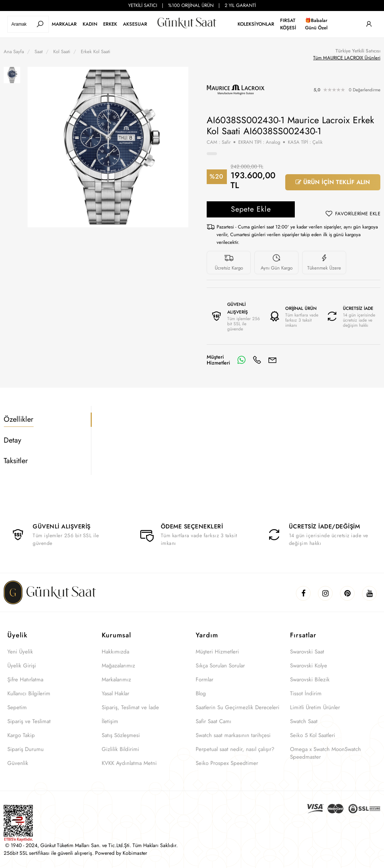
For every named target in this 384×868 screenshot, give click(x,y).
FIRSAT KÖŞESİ (288, 24)
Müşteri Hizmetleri (217, 652)
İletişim (110, 721)
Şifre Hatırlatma (25, 680)
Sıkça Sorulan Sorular (220, 666)
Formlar (204, 680)
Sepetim (17, 707)
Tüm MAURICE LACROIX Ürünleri (347, 58)
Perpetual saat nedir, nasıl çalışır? (235, 749)
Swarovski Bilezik (310, 680)
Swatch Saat (304, 721)
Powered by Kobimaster (121, 853)
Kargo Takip (21, 735)
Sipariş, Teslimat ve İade (130, 707)
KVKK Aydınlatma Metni (129, 763)
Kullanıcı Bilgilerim (29, 693)
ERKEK (110, 24)
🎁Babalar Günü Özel (316, 24)
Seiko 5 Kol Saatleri (313, 735)
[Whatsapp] (242, 360)
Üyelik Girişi (22, 666)
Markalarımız (116, 680)
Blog (201, 693)
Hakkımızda (115, 652)
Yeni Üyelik (20, 652)
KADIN (90, 24)
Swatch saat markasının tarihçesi (233, 735)
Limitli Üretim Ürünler (315, 707)
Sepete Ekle (251, 209)
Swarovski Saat (307, 652)
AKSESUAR (135, 24)
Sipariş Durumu (26, 749)
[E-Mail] (272, 360)
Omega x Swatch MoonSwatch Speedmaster (325, 753)
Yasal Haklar (115, 693)
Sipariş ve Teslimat (29, 721)
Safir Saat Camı (213, 721)
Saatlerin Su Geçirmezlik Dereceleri (238, 707)
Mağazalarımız (118, 666)
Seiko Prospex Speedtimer (227, 763)
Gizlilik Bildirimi (120, 749)
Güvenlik (18, 763)
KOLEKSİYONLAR (256, 24)
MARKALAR (64, 24)
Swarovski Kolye (309, 666)
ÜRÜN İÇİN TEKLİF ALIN (333, 182)
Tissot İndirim (306, 693)
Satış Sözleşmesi (121, 735)
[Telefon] (257, 360)
